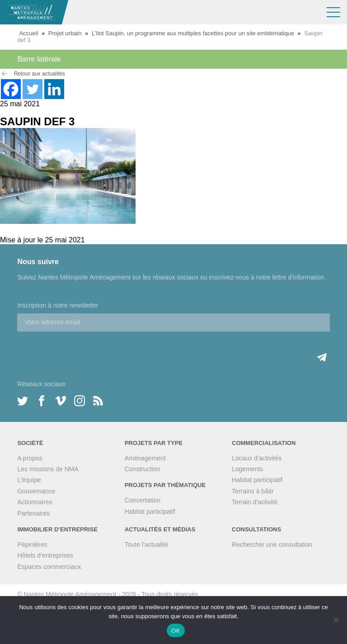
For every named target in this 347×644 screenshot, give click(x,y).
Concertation (143, 500)
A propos (30, 458)
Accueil (28, 33)
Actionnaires (35, 502)
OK (176, 631)
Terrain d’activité (255, 502)
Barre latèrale (39, 59)
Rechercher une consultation (272, 545)
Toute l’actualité (147, 545)
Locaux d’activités (257, 458)
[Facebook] (11, 89)
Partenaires (33, 513)
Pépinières (32, 545)
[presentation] (86, 349)
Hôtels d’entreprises (45, 555)
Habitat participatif (150, 511)
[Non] (336, 620)
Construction (143, 469)
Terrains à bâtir (253, 491)
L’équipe (29, 480)
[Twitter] (33, 89)
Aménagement (145, 458)
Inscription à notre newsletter (58, 305)
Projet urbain (65, 33)
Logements (247, 469)
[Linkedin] (54, 89)
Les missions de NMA (48, 469)
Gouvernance (36, 491)
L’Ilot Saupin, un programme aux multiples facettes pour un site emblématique (193, 33)
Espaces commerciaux (49, 567)
